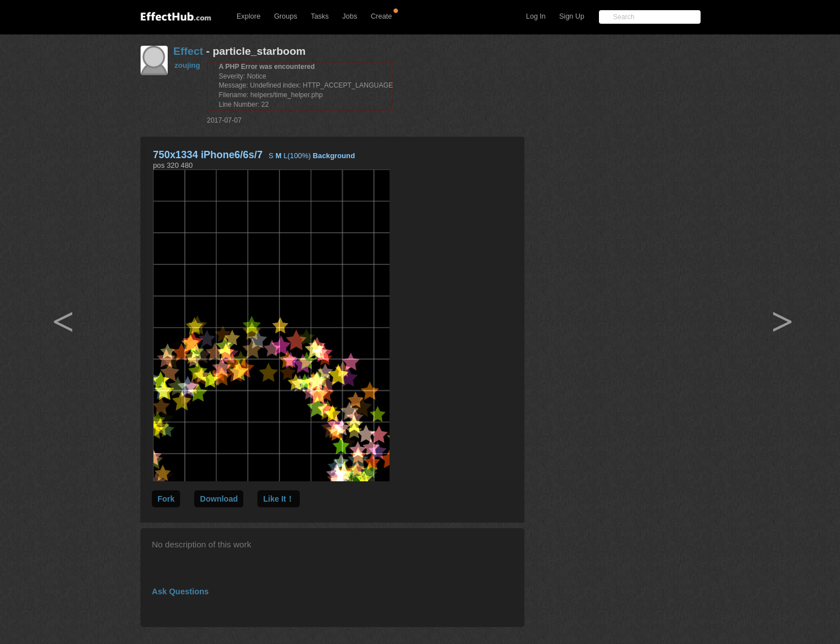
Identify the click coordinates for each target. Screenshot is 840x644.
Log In (536, 16)
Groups (285, 16)
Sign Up (572, 16)
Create (382, 16)
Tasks (320, 16)
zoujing (187, 65)
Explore (248, 16)
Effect (188, 51)
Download (219, 499)
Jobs (349, 16)
